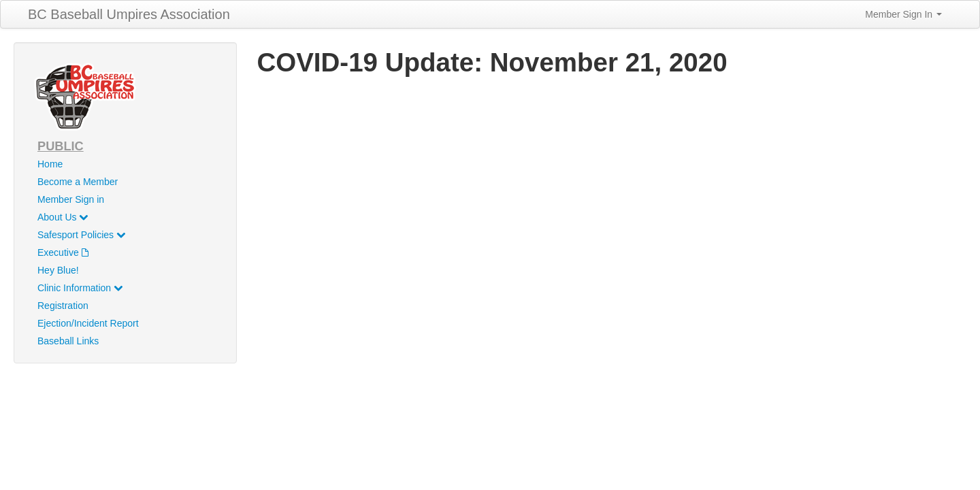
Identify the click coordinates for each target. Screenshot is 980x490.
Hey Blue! (58, 270)
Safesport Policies (81, 235)
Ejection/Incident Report (88, 323)
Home (50, 164)
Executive (63, 252)
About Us (63, 217)
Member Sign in (71, 199)
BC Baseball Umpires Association (129, 14)
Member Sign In (903, 14)
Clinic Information (80, 288)
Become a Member (78, 182)
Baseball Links (68, 341)
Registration (63, 306)
